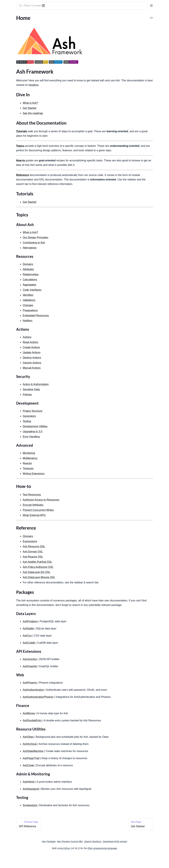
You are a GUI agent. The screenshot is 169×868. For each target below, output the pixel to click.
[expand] (46, 23)
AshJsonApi (73, 673)
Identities (8, 155)
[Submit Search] (63, 6)
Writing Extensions (13, 286)
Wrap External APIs (14, 316)
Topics (9, 45)
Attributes (8, 115)
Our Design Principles (79, 246)
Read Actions (10, 176)
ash (15, 4)
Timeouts (8, 277)
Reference (11, 53)
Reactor (7, 264)
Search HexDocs (118, 855)
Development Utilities (15, 248)
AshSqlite (72, 642)
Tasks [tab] (35, 16)
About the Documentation (20, 37)
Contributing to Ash (14, 90)
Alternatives (9, 95)
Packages (11, 57)
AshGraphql (73, 680)
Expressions (9, 332)
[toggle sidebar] (45, 5)
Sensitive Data (11, 214)
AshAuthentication (77, 703)
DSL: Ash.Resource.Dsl (15, 336)
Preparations (10, 142)
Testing (7, 243)
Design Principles (12, 86)
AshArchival (73, 757)
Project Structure (12, 230)
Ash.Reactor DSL (76, 566)
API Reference (11, 23)
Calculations (10, 124)
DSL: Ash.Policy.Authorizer (18, 350)
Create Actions (11, 180)
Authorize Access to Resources (20, 302)
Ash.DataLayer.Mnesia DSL (82, 586)
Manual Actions (11, 198)
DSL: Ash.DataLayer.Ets (16, 354)
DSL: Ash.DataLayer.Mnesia (18, 358)
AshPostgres (74, 635)
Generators (9, 235)
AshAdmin (72, 795)
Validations (9, 133)
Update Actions (11, 185)
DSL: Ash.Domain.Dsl (15, 341)
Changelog (9, 99)
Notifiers (8, 160)
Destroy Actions (12, 189)
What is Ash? (10, 81)
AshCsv (71, 649)
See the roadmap (76, 113)
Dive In (9, 33)
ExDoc (91, 862)
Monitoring (9, 268)
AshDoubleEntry (76, 734)
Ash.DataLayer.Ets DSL (80, 581)
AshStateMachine (76, 765)
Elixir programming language (127, 862)
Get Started (9, 70)
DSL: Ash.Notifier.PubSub (17, 345)
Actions (7, 171)
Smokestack (73, 819)
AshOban (72, 750)
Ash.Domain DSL (76, 561)
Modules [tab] (20, 16)
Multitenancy (10, 282)
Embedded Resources (15, 151)
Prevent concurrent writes (17, 311)
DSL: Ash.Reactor (12, 363)
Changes (7, 138)
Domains (8, 111)
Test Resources (11, 298)
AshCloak (72, 779)
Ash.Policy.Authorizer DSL (81, 576)
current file (101, 855)
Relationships (10, 120)
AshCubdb (72, 656)
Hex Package (73, 855)
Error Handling (11, 239)
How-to (10, 49)
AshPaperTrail (74, 772)
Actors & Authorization (16, 210)
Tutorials (10, 41)
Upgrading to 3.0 (76, 440)
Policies (7, 219)
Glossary (8, 327)
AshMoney (72, 727)
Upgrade (7, 252)
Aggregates (9, 129)
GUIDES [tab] (7, 16)
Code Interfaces (75, 299)
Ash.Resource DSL (77, 555)
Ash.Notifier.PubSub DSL (81, 571)
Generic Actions (12, 194)
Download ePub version (140, 855)
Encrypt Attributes (13, 307)
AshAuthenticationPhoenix (81, 710)
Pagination (9, 273)
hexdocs (115, 85)
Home (6, 27)
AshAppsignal (74, 802)
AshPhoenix (73, 696)
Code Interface (11, 147)
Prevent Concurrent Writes (82, 519)
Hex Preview (88, 855)
